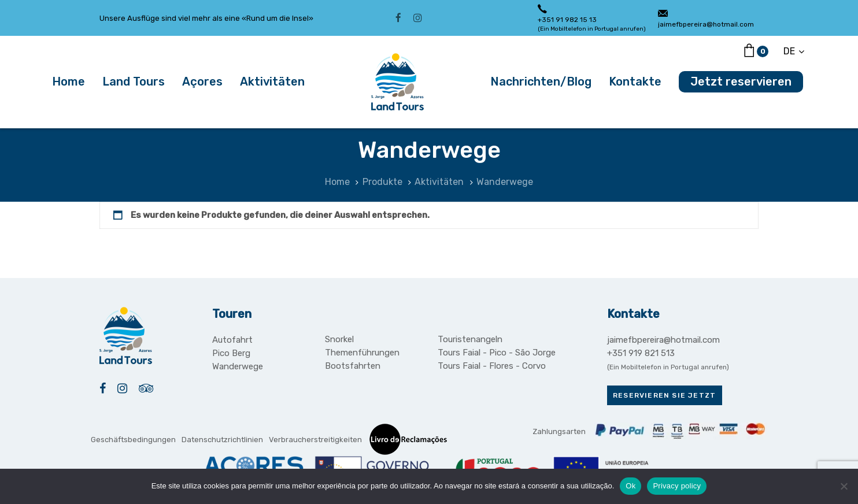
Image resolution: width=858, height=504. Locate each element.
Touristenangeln (470, 339)
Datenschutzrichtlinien (222, 440)
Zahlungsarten (559, 431)
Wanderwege (238, 366)
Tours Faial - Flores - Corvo (492, 366)
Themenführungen (362, 353)
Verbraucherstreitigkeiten (315, 440)
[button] (794, 51)
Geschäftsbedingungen (133, 440)
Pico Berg (231, 353)
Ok (630, 486)
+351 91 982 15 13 (567, 20)
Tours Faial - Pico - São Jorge (497, 353)
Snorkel (339, 339)
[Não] (844, 486)
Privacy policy (677, 486)
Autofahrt (232, 340)
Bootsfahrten (353, 366)
